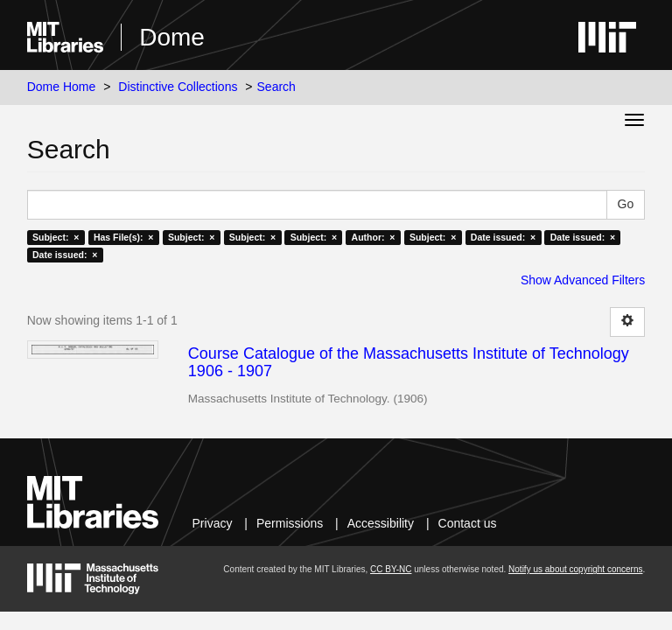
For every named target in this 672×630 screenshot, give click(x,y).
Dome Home (62, 87)
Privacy (213, 523)
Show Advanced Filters (583, 280)
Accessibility (381, 523)
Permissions (290, 523)
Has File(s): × (124, 237)
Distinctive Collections (178, 87)
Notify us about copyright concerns (575, 569)
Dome (172, 37)
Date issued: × (503, 237)
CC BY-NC (391, 569)
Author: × (374, 237)
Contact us (468, 523)
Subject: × (56, 237)
